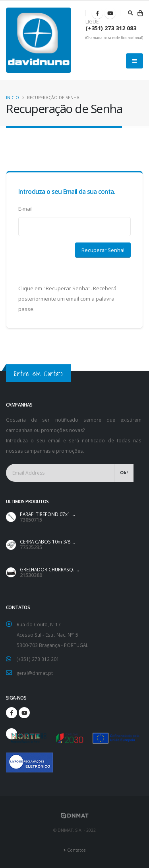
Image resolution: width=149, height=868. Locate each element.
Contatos (76, 850)
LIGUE (92, 22)
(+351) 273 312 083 (111, 28)
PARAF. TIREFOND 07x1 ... (47, 514)
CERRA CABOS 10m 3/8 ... (47, 542)
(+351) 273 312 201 (38, 659)
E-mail (25, 209)
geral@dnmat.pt (35, 673)
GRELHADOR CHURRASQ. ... (49, 569)
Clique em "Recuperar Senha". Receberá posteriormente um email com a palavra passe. (67, 299)
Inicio (13, 98)
